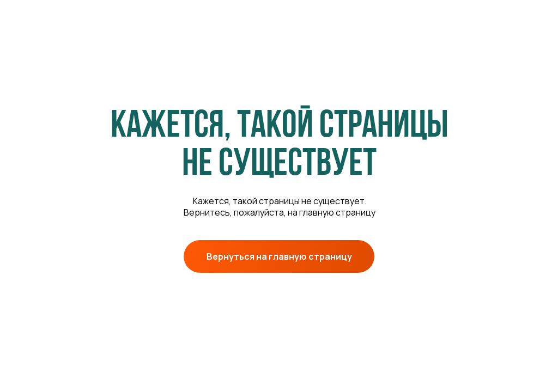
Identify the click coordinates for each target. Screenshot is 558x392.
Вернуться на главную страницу (279, 256)
